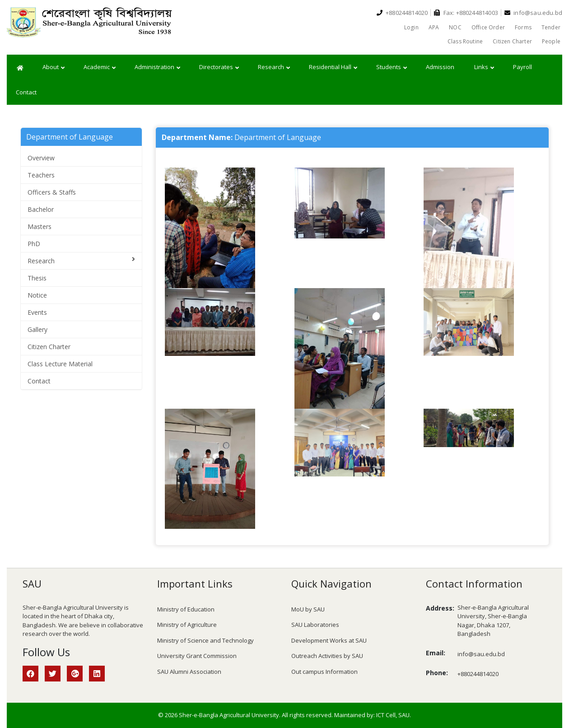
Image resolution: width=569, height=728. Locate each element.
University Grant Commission (197, 656)
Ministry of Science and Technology (205, 640)
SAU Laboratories (315, 625)
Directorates (219, 67)
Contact (26, 92)
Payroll (522, 67)
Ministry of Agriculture (187, 625)
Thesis (37, 278)
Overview (41, 158)
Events (37, 312)
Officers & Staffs (52, 192)
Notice (37, 295)
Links (484, 67)
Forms (523, 27)
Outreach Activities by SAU (327, 656)
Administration (157, 67)
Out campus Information (324, 672)
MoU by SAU (308, 609)
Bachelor (41, 209)
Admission (440, 67)
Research (274, 67)
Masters (40, 226)
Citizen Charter (512, 41)
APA (434, 27)
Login (411, 27)
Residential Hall (333, 67)
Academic (100, 67)
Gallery (37, 329)
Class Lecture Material (60, 364)
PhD (34, 244)
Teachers (41, 175)
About (54, 67)
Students (392, 67)
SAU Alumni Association (189, 672)
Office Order (488, 27)
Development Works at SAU (329, 640)
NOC (455, 27)
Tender (551, 27)
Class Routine (465, 41)
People (551, 41)
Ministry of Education (186, 609)
